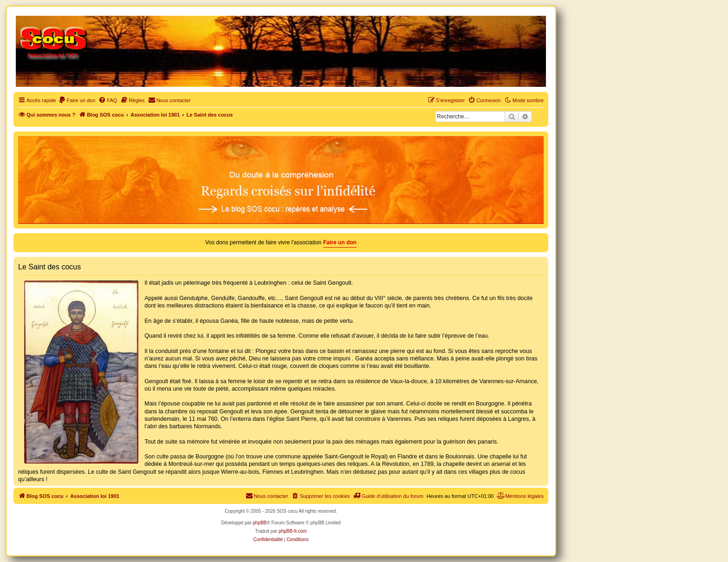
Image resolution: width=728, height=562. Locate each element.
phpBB (260, 523)
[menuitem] (77, 100)
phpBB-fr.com (293, 531)
